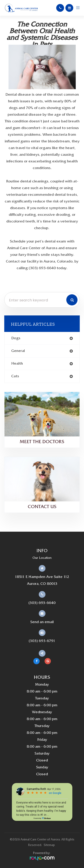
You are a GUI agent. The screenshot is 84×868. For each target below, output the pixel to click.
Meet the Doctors (42, 442)
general (18, 351)
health (17, 364)
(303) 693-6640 (42, 603)
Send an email (42, 622)
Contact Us (42, 507)
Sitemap (49, 845)
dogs (16, 338)
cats (15, 376)
